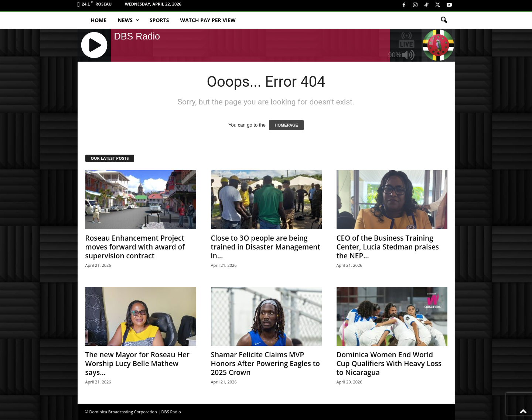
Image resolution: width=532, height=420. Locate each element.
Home (99, 20)
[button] (444, 20)
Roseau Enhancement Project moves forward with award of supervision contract (135, 247)
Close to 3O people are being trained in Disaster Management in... (266, 247)
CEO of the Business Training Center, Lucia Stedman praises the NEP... (388, 247)
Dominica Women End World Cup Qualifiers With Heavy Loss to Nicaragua (389, 364)
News (128, 20)
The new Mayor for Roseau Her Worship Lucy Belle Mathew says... (138, 364)
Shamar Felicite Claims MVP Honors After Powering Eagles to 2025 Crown (265, 364)
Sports (159, 20)
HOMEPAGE (286, 125)
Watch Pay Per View (208, 20)
